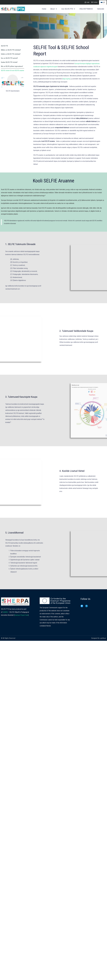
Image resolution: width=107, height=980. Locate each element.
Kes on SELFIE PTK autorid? (10, 58)
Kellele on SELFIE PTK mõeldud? (12, 54)
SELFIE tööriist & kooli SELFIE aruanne (11, 71)
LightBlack (103, 644)
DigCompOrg (81, 79)
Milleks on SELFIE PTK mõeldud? (12, 50)
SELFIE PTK (5, 46)
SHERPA (6, 618)
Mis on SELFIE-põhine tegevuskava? (13, 66)
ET (103, 3)
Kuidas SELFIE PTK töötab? (10, 62)
